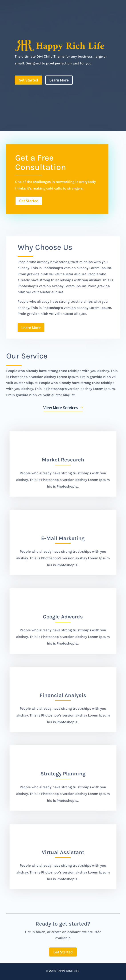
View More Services (61, 408)
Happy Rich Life (68, 971)
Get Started (28, 80)
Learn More (59, 80)
